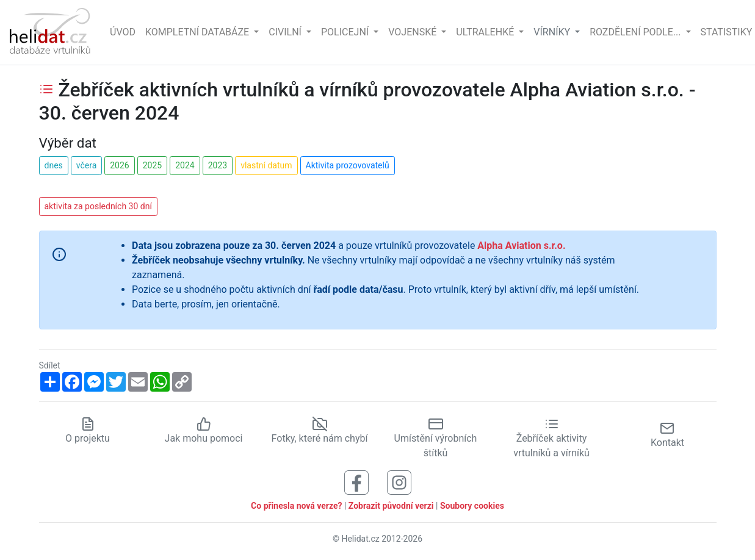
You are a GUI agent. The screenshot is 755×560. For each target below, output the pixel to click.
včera (87, 165)
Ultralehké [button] (486, 32)
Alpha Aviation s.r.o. (521, 246)
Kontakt (667, 435)
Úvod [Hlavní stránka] (123, 32)
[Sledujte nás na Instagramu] (399, 482)
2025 (152, 165)
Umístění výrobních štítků (436, 439)
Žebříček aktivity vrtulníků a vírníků (551, 439)
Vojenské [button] (414, 32)
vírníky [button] (553, 32)
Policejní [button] (346, 32)
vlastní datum (266, 165)
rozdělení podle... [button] (636, 32)
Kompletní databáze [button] (198, 32)
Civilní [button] (286, 32)
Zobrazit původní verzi (391, 506)
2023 (218, 165)
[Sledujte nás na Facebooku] (356, 482)
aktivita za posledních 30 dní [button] (98, 206)
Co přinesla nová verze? (296, 506)
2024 (185, 165)
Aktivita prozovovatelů (348, 165)
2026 (119, 165)
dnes (54, 165)
